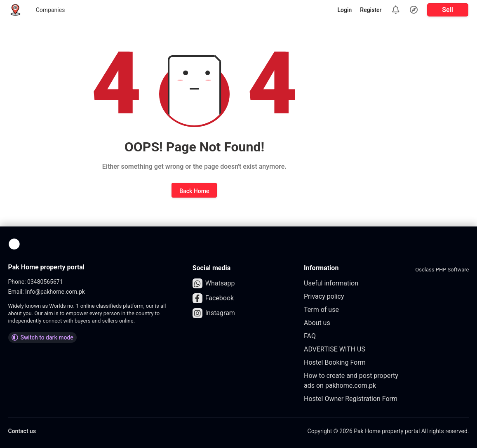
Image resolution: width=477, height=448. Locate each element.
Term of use (321, 310)
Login (345, 10)
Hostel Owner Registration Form (351, 399)
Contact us (22, 431)
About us (317, 323)
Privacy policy (324, 296)
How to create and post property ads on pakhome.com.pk (351, 381)
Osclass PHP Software (442, 270)
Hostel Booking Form (335, 362)
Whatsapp (214, 283)
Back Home (194, 191)
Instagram (214, 313)
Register (371, 10)
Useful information (331, 283)
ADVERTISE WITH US (335, 349)
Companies (51, 10)
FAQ (310, 336)
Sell (448, 10)
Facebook (213, 298)
